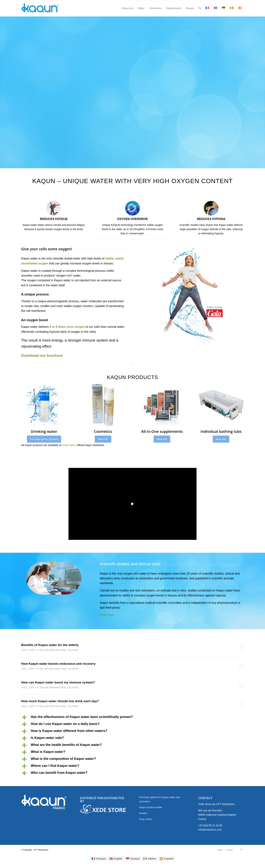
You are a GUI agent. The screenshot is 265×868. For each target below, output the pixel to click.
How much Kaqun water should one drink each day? (60, 701)
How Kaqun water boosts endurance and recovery (58, 664)
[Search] (200, 8)
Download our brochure (42, 355)
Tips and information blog (53, 650)
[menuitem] (128, 8)
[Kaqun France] (40, 8)
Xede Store (69, 445)
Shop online (145, 819)
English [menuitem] (118, 859)
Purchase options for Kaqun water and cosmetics (159, 799)
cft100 (75, 650)
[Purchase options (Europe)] (44, 439)
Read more (107, 615)
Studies (143, 813)
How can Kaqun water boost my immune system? (58, 682)
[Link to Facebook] (241, 850)
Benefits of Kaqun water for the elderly (50, 645)
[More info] (103, 439)
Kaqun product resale (151, 807)
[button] (132, 717)
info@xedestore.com (210, 830)
